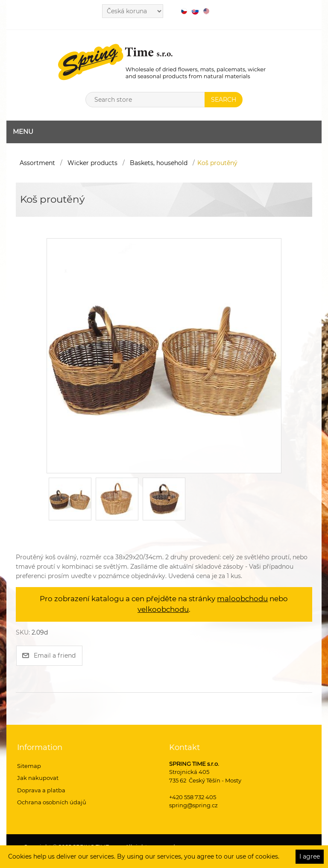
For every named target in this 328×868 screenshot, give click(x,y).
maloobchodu (242, 599)
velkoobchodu (163, 609)
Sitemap (29, 766)
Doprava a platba (41, 790)
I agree (310, 856)
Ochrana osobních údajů (52, 802)
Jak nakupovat (38, 778)
